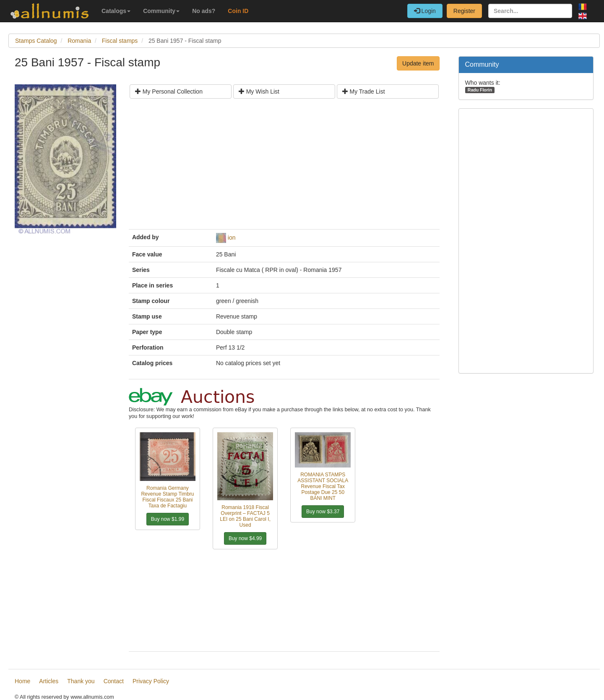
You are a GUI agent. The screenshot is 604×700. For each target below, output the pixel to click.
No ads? (204, 11)
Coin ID (238, 11)
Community (161, 11)
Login (425, 11)
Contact (114, 681)
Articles (49, 681)
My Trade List (364, 91)
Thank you (81, 681)
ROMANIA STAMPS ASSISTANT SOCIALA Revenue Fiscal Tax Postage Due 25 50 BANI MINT (323, 486)
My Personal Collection (169, 91)
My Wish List (259, 91)
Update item (418, 63)
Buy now (168, 519)
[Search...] (530, 11)
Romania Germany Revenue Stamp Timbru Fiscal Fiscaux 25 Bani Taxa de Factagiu (167, 497)
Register (464, 11)
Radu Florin (480, 90)
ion (232, 238)
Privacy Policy (151, 681)
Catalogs (116, 11)
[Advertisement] (284, 167)
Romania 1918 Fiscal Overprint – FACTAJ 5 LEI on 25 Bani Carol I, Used (245, 516)
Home (22, 681)
